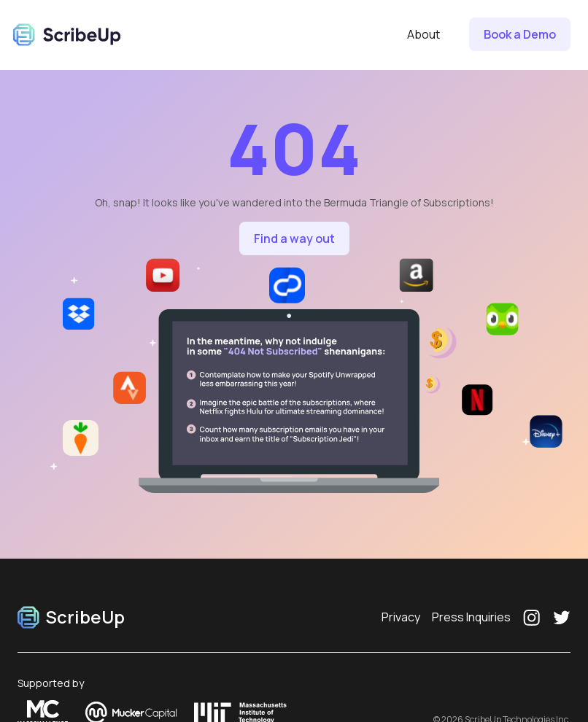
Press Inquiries (471, 617)
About (423, 34)
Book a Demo (520, 34)
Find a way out (294, 238)
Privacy (401, 617)
